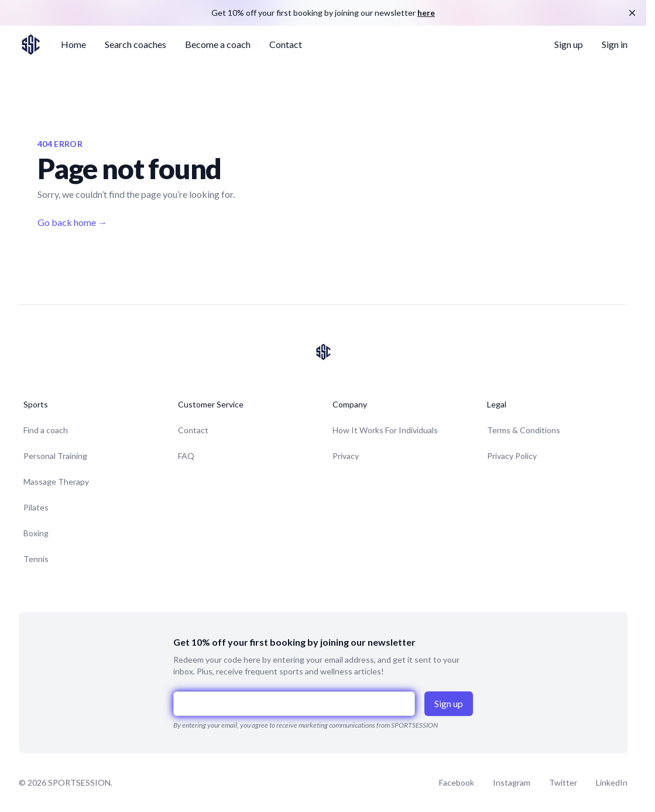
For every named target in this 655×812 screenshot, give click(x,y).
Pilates (36, 507)
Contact (286, 44)
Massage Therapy (56, 482)
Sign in (615, 44)
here (426, 13)
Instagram (512, 782)
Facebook (457, 782)
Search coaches (136, 44)
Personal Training (55, 456)
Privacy (346, 456)
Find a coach (46, 430)
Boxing (36, 533)
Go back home (72, 222)
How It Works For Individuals (385, 430)
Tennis (36, 559)
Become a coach (218, 44)
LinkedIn (612, 782)
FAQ (186, 456)
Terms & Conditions (524, 430)
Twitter (563, 782)
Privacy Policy (512, 456)
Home (73, 44)
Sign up (569, 44)
